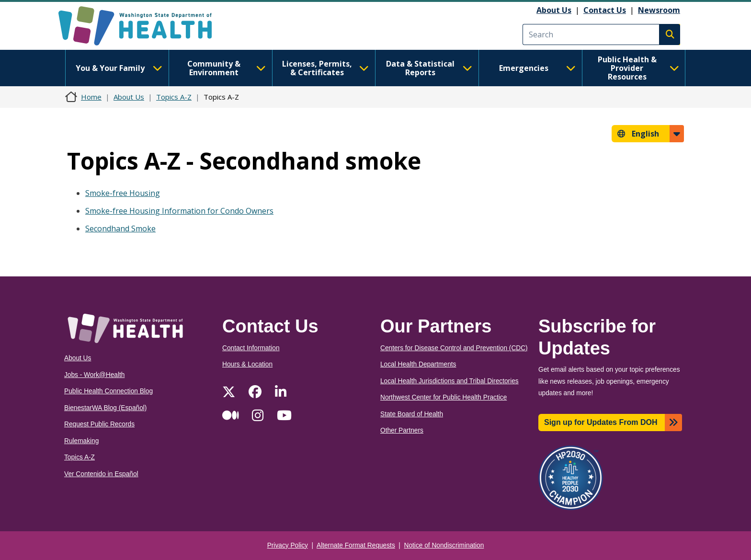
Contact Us (605, 10)
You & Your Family (119, 68)
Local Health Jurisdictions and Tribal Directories (449, 381)
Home (91, 97)
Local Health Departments (418, 364)
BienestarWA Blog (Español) (105, 408)
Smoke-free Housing (123, 193)
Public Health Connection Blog (108, 391)
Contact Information (251, 348)
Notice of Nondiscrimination (444, 545)
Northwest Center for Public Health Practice (444, 397)
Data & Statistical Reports (429, 68)
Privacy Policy (288, 545)
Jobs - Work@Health (94, 375)
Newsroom (659, 10)
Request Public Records (99, 424)
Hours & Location (247, 364)
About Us (554, 10)
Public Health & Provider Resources (638, 68)
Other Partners (402, 430)
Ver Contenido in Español (101, 474)
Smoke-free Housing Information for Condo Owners (179, 211)
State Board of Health (412, 414)
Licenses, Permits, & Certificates (325, 68)
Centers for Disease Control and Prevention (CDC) (454, 348)
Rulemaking (81, 441)
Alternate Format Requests (356, 545)
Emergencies (537, 68)
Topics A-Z (174, 97)
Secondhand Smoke (120, 229)
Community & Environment (227, 68)
